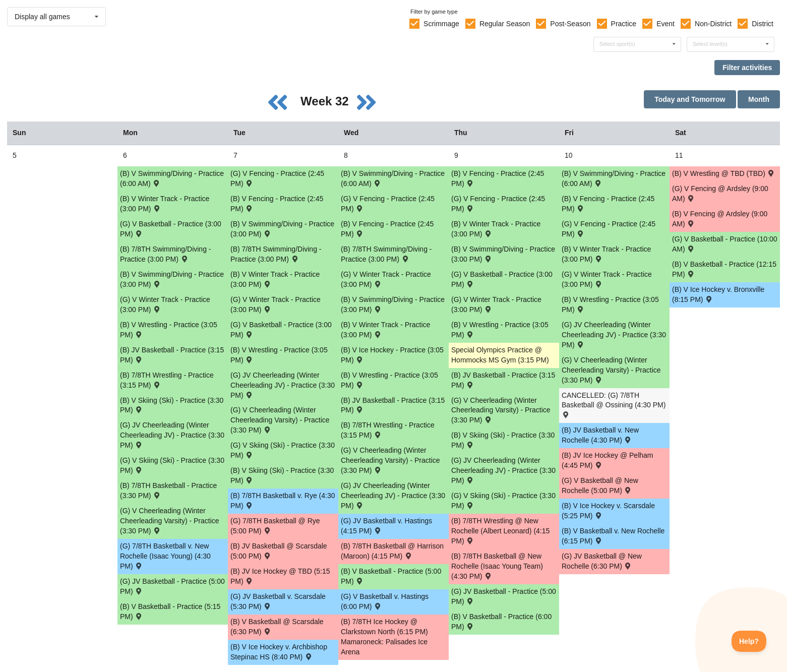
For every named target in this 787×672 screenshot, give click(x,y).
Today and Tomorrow (690, 99)
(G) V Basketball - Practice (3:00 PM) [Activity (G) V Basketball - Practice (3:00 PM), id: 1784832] (281, 330)
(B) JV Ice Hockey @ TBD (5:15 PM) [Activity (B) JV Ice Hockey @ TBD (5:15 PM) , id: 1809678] (280, 576)
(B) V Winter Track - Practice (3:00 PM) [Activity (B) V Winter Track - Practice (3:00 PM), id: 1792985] (385, 330)
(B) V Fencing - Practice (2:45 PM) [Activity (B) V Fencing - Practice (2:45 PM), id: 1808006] (498, 178)
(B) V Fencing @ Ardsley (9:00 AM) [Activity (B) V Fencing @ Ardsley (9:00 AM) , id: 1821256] (720, 219)
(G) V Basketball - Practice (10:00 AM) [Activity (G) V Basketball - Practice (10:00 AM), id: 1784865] (725, 244)
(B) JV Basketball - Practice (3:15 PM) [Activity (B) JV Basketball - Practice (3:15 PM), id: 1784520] (172, 355)
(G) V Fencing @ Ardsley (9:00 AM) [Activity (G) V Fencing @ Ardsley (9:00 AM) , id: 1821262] (720, 194)
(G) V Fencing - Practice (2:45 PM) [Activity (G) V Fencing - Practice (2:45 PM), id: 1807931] (388, 204)
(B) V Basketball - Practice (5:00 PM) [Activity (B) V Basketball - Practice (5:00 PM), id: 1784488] (391, 576)
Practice (624, 24)
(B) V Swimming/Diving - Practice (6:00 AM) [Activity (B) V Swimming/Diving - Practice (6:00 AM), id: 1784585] (614, 178)
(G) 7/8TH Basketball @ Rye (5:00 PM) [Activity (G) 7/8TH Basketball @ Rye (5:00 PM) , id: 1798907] (275, 526)
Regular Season (505, 24)
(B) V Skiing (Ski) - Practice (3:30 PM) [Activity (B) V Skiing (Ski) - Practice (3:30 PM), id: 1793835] (503, 440)
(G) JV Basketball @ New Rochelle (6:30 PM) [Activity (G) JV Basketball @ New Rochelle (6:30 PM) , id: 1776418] (602, 561)
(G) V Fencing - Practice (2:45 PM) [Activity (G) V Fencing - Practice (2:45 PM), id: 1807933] (609, 229)
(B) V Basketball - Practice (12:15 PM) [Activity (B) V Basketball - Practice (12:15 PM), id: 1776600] (724, 269)
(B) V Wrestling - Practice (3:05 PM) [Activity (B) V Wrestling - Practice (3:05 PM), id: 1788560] (169, 330)
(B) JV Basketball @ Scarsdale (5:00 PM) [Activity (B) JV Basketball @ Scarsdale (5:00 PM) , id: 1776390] (279, 551)
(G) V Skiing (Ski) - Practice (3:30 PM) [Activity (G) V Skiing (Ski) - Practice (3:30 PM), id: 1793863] (283, 450)
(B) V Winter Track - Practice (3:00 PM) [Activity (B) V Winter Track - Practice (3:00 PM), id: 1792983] (165, 204)
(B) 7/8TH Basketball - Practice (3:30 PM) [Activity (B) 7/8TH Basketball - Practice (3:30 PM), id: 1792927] (168, 491)
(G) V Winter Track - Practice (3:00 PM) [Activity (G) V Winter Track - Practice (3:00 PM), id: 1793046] (276, 304)
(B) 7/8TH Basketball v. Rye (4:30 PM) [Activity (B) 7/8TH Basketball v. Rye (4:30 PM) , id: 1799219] (283, 501)
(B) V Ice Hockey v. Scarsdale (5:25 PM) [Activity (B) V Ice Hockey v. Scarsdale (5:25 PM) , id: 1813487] (608, 511)
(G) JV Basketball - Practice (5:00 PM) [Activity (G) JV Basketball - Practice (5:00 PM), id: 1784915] (172, 586)
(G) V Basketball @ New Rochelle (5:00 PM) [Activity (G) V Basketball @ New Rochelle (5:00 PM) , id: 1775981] (600, 485)
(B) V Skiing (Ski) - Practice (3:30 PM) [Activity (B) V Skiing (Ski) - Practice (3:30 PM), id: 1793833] (172, 405)
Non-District (713, 24)
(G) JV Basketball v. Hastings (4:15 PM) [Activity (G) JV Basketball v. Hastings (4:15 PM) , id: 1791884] (386, 526)
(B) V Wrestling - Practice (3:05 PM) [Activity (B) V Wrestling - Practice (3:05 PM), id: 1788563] (500, 330)
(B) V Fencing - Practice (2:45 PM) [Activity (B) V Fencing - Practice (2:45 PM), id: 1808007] (608, 204)
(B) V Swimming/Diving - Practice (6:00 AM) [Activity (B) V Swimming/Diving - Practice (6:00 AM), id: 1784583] (172, 178)
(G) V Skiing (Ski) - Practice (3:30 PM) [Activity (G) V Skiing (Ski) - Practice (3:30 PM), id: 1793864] (503, 501)
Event (665, 24)
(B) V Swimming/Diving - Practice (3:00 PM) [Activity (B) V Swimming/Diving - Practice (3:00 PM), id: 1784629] (172, 279)
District (763, 24)
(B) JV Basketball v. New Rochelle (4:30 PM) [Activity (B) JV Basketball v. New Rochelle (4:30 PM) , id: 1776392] (600, 435)
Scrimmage (441, 24)
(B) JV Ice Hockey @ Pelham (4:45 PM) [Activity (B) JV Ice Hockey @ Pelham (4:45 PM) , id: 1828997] (608, 460)
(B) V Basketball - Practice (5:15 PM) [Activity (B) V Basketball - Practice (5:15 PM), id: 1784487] (170, 612)
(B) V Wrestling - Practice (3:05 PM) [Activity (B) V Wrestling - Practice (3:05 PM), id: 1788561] (279, 355)
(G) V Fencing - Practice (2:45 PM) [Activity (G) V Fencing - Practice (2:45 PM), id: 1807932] (498, 204)
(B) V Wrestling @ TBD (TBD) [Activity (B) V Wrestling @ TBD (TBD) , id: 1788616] (724, 173)
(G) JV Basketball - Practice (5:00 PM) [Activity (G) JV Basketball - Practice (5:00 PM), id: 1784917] (504, 596)
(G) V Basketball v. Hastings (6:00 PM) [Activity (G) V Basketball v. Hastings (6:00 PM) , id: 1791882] (385, 601)
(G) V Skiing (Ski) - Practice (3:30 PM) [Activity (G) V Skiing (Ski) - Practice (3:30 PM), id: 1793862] (172, 465)
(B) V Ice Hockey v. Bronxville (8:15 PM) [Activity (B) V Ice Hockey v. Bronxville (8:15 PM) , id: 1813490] (718, 294)
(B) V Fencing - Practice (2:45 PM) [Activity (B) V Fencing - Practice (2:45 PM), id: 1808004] (277, 204)
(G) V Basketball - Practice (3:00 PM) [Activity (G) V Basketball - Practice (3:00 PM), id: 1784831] (171, 229)
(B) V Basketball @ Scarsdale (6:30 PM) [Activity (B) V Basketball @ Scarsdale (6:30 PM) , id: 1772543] (277, 627)
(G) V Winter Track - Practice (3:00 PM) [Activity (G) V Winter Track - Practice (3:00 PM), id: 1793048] (496, 304)
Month (759, 99)
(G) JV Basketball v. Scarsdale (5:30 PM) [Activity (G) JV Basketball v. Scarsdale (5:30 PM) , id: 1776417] (278, 601)
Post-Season (570, 24)
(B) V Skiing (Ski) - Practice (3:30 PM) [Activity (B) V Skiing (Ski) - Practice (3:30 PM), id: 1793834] (282, 475)
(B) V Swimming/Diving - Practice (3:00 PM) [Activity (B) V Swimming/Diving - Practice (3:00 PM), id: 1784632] (503, 254)
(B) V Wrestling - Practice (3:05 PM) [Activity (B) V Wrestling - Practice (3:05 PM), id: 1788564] (610, 304)
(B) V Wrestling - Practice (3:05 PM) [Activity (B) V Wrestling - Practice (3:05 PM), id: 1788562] (389, 380)
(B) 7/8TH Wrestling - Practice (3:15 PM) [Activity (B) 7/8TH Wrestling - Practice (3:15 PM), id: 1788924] (167, 380)
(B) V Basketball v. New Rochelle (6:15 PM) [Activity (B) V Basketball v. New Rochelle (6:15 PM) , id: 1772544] (613, 536)
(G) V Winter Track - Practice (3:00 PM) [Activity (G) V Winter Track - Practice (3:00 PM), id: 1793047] (386, 279)
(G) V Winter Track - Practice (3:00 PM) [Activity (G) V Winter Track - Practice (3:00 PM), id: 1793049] (607, 279)
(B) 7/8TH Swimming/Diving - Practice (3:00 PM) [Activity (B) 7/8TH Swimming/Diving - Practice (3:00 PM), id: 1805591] (165, 254)
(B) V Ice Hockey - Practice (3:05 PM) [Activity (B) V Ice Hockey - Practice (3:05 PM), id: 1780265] (392, 355)
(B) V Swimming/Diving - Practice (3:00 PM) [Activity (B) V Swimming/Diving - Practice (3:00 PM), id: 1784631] (393, 304)
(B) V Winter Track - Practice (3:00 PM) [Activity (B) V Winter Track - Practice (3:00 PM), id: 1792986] (496, 229)
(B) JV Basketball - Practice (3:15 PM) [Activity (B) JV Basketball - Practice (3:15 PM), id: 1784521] (393, 405)
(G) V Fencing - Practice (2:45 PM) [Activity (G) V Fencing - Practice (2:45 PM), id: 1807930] (277, 178)
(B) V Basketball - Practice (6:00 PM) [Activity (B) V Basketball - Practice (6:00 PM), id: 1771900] (501, 622)
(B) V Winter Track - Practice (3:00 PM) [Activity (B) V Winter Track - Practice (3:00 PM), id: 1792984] (275, 279)
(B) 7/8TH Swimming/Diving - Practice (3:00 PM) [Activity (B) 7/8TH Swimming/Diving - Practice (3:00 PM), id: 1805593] (386, 254)
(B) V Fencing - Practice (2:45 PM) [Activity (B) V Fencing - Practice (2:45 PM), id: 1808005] (387, 229)
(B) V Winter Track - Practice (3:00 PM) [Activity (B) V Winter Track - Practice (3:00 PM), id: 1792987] (606, 254)
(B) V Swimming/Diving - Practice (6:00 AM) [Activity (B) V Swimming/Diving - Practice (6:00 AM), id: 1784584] (393, 178)
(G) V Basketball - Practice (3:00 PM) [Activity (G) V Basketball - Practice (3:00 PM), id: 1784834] (502, 279)
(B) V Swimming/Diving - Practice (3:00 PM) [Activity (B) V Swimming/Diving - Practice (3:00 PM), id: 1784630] (282, 229)
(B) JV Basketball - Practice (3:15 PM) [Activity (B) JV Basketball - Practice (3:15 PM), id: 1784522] (503, 380)
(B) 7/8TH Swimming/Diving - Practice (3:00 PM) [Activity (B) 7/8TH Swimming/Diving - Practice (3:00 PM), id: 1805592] (276, 254)
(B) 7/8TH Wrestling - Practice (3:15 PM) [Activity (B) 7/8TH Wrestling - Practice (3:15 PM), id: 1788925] (388, 430)
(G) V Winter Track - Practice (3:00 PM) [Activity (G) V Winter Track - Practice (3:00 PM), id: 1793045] (165, 304)
